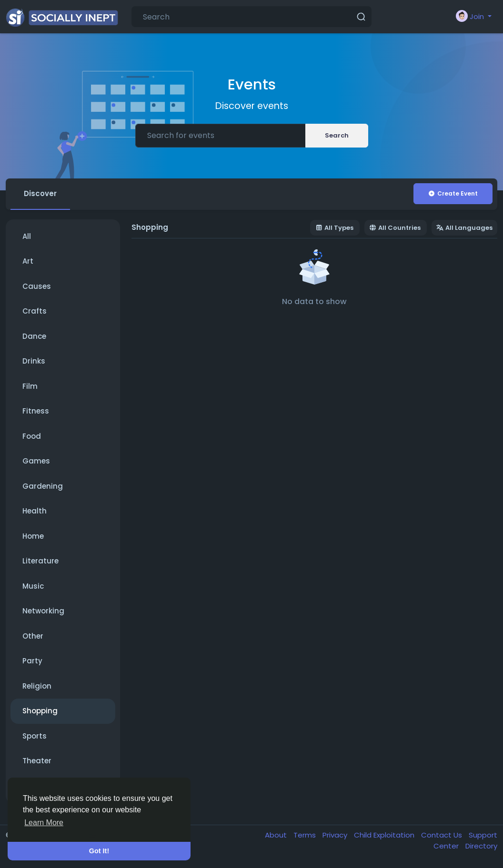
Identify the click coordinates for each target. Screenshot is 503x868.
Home (33, 536)
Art (28, 261)
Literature (40, 561)
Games (36, 461)
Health (35, 511)
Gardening (43, 486)
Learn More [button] (44, 823)
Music (33, 586)
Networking (43, 611)
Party (32, 661)
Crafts (35, 311)
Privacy (336, 835)
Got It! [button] (99, 851)
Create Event (453, 193)
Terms (306, 835)
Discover (40, 193)
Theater (37, 761)
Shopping (40, 711)
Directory (481, 846)
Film (30, 386)
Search (337, 135)
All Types (335, 228)
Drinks (34, 361)
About (277, 835)
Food (32, 436)
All (27, 236)
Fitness (36, 411)
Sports (35, 736)
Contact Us (443, 835)
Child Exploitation (385, 835)
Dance (34, 336)
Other (33, 636)
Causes (37, 286)
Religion (37, 686)
